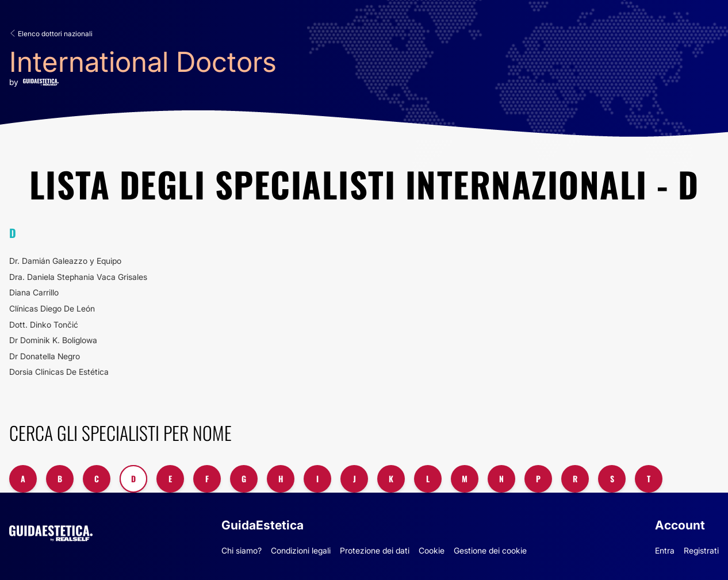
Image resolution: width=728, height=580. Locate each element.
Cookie (432, 550)
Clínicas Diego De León (52, 308)
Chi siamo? (242, 550)
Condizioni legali (301, 550)
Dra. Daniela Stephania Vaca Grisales (78, 277)
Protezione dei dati (375, 550)
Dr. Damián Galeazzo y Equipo (65, 261)
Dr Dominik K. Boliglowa (53, 340)
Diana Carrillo (34, 292)
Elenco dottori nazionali (51, 34)
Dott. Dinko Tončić (44, 324)
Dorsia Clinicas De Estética (59, 372)
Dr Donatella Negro (45, 356)
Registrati (701, 550)
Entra (665, 550)
